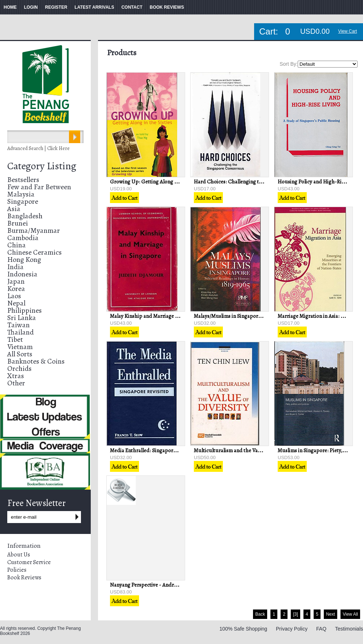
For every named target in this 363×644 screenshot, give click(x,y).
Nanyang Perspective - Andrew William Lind (160, 585)
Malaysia (21, 194)
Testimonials (349, 629)
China (17, 245)
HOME (10, 7)
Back (260, 614)
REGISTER (56, 7)
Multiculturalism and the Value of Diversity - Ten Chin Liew (262, 450)
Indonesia (22, 274)
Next (331, 614)
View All (350, 614)
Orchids (19, 368)
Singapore (23, 201)
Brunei (18, 223)
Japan (16, 281)
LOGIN (31, 7)
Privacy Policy (292, 629)
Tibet (15, 339)
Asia (14, 209)
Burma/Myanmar (34, 230)
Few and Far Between (39, 187)
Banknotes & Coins (36, 361)
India (15, 267)
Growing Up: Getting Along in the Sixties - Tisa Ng (168, 182)
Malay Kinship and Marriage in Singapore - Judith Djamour (177, 316)
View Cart (348, 31)
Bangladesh (25, 216)
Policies (17, 570)
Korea (16, 289)
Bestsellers (23, 180)
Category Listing (42, 166)
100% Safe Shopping (244, 629)
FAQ (321, 629)
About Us (19, 555)
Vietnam (20, 347)
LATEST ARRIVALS (94, 7)
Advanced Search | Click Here (38, 148)
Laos (14, 296)
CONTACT (132, 7)
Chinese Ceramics (34, 252)
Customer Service (29, 562)
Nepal (16, 303)
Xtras (16, 376)
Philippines (25, 310)
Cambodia (23, 238)
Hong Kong (24, 260)
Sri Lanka (22, 318)
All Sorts (20, 354)
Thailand (21, 332)
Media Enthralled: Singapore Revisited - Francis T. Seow (174, 450)
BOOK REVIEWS (167, 7)
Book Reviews (24, 578)
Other (16, 383)
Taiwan (19, 325)
